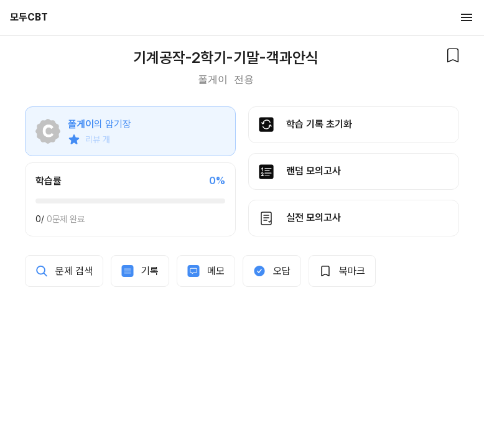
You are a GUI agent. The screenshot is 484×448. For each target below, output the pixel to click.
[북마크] (453, 55)
